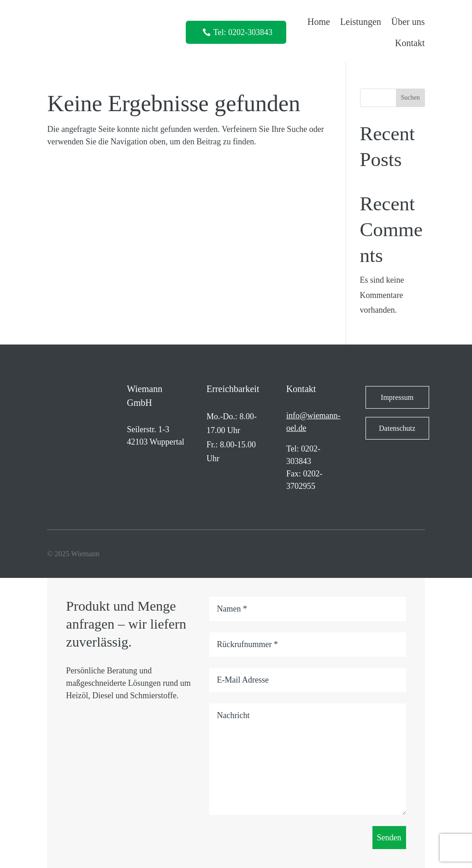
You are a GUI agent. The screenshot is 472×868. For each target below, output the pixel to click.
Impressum (397, 397)
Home (319, 22)
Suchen (410, 98)
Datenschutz (397, 428)
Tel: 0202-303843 (243, 32)
